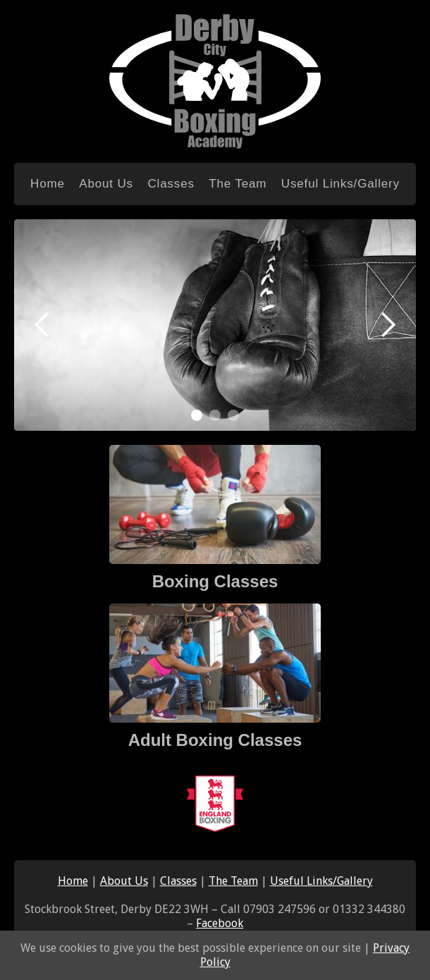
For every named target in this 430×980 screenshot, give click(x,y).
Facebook (220, 923)
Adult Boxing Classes (215, 740)
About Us (106, 184)
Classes (171, 184)
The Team (238, 184)
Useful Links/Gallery (340, 184)
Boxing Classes (215, 581)
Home (48, 184)
